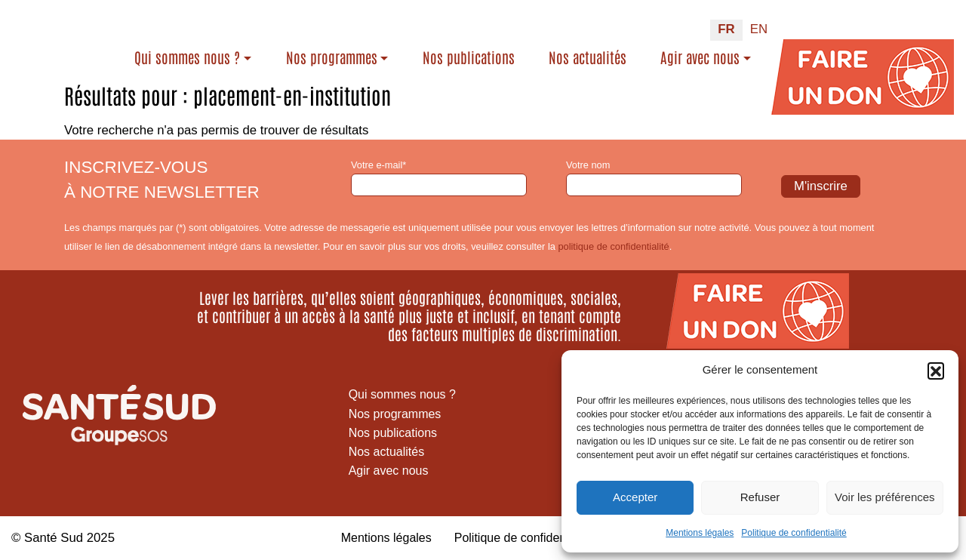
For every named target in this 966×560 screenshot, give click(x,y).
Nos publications (505, 62)
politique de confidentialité (613, 246)
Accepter (635, 497)
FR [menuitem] (726, 23)
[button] (936, 371)
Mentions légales (700, 533)
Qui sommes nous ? (235, 51)
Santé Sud (54, 538)
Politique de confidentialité (794, 533)
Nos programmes (380, 51)
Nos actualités (600, 62)
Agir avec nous (700, 51)
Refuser (760, 497)
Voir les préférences (885, 497)
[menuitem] (726, 24)
